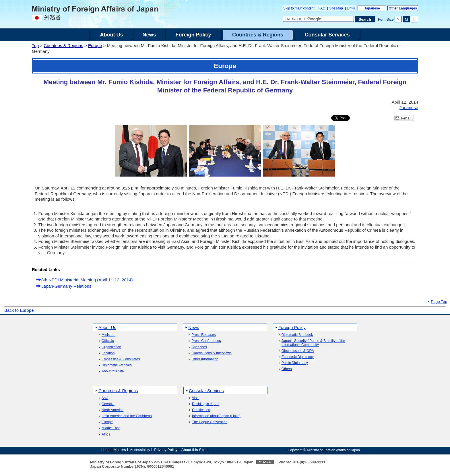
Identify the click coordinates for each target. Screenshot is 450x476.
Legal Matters (115, 450)
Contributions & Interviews (211, 353)
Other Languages (403, 8)
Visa (195, 398)
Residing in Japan (206, 404)
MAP (267, 462)
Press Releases (203, 335)
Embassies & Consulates (121, 359)
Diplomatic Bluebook (297, 335)
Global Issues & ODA (298, 351)
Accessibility (140, 450)
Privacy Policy (166, 450)
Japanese (372, 8)
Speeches (199, 347)
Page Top (439, 302)
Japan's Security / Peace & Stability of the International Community (313, 343)
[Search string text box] (318, 19)
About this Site (113, 371)
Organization (111, 347)
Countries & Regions (63, 46)
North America (113, 410)
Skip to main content (299, 8)
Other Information (205, 359)
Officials (108, 341)
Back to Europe (19, 310)
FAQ (322, 8)
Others (287, 369)
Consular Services (206, 391)
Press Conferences (206, 341)
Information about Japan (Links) (216, 416)
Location (108, 353)
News (194, 327)
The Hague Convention (210, 422)
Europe (95, 46)
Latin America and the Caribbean (127, 416)
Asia (105, 398)
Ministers (108, 335)
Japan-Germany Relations (66, 286)
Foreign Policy (292, 327)
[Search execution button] (365, 19)
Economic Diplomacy (298, 357)
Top (35, 46)
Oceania (108, 404)
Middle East (111, 428)
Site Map (336, 8)
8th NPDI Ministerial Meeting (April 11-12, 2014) (87, 280)
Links (351, 8)
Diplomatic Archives (117, 365)
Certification (201, 410)
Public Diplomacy (295, 363)
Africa (106, 435)
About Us (107, 327)
